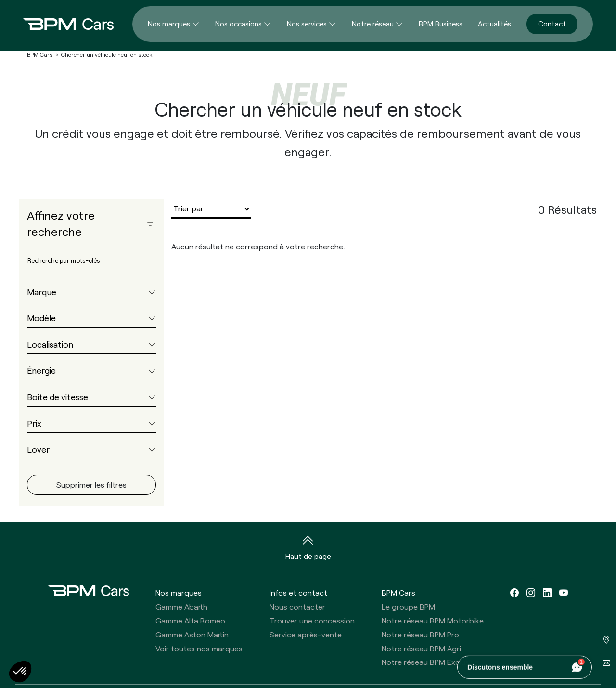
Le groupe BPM (408, 606)
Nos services (307, 24)
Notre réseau (373, 24)
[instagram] (531, 592)
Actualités (494, 24)
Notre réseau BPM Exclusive (430, 662)
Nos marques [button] (179, 592)
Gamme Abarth (181, 606)
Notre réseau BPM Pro (420, 634)
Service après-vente (306, 634)
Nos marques (169, 24)
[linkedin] (547, 592)
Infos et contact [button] (298, 592)
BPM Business (441, 24)
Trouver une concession (312, 620)
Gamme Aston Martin (192, 634)
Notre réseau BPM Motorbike (433, 620)
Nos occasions (238, 24)
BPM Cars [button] (398, 592)
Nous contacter (297, 606)
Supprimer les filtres (91, 485)
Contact (552, 24)
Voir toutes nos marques (199, 648)
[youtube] (564, 592)
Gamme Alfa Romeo (190, 620)
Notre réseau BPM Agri (421, 648)
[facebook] (514, 592)
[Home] (61, 24)
